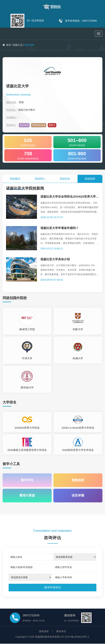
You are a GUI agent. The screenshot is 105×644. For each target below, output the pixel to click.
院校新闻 (90, 179)
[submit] (52, 588)
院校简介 (40, 179)
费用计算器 (27, 496)
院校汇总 (18, 45)
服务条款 (61, 632)
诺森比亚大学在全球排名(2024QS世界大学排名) (68, 197)
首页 (7, 45)
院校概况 (15, 179)
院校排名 (65, 179)
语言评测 (78, 496)
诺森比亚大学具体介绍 (52, 259)
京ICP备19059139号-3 (77, 637)
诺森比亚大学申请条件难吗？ (56, 228)
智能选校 (78, 480)
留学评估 (27, 480)
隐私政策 (44, 632)
